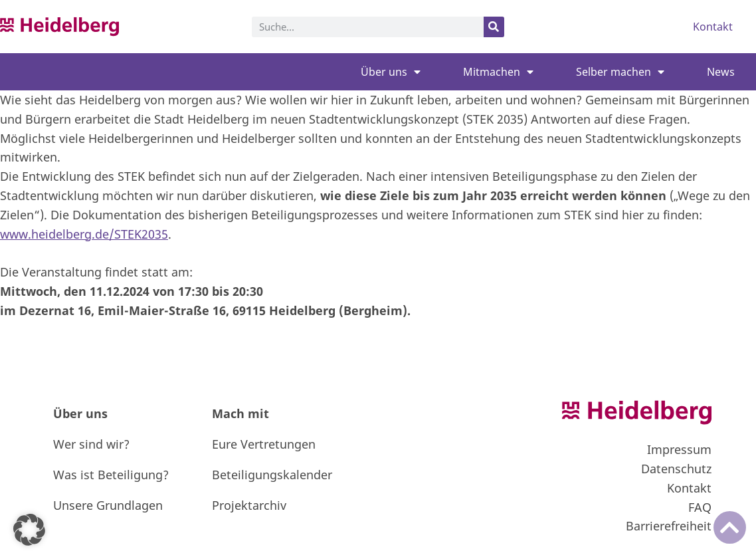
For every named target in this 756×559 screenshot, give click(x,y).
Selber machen (620, 72)
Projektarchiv (249, 505)
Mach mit (240, 413)
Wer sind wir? (91, 444)
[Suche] (494, 27)
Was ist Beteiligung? (111, 475)
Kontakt (713, 27)
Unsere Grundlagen (108, 505)
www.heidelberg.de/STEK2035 (84, 234)
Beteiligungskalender (272, 475)
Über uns (391, 72)
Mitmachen (498, 72)
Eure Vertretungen (264, 444)
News (721, 72)
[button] (29, 530)
